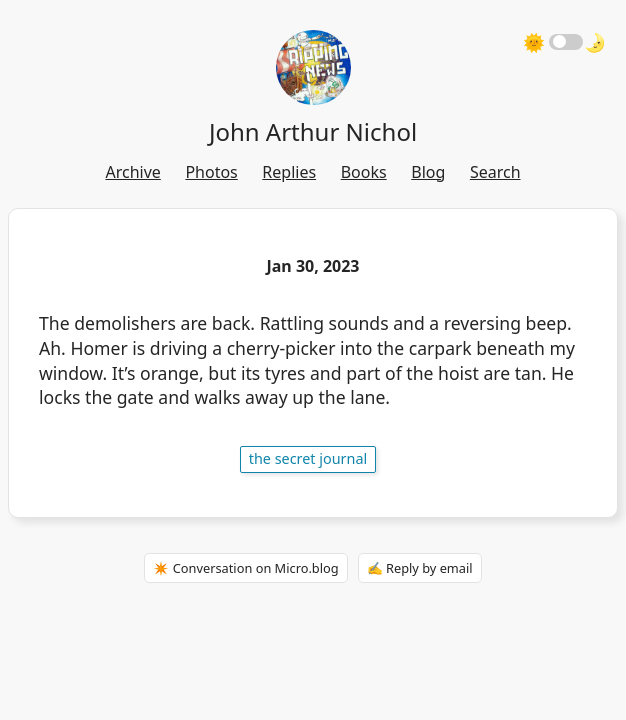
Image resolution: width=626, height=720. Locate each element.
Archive (132, 172)
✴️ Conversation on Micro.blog (245, 568)
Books (364, 172)
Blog (428, 172)
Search (495, 172)
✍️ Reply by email (420, 568)
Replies (289, 172)
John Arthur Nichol (313, 131)
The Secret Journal (308, 458)
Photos (211, 172)
